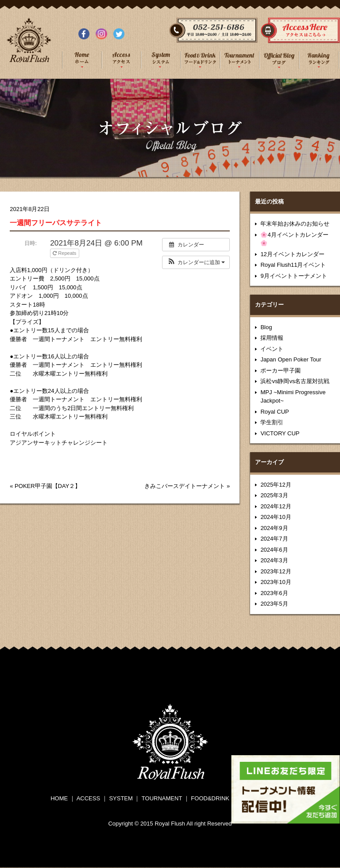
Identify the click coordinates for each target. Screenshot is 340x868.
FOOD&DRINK (210, 798)
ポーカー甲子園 (280, 371)
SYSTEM (121, 798)
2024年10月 (276, 517)
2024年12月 (276, 506)
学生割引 (272, 422)
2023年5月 (274, 604)
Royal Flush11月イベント (293, 265)
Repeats (65, 253)
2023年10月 (276, 582)
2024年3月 (274, 560)
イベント (272, 349)
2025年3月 (274, 495)
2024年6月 (274, 550)
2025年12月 (276, 485)
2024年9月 (274, 528)
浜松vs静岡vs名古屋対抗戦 (295, 381)
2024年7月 (274, 539)
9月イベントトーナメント (294, 276)
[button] (196, 262)
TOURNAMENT (162, 798)
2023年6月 (274, 593)
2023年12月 (276, 571)
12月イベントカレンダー (292, 254)
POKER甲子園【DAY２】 (48, 486)
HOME (59, 798)
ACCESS (88, 798)
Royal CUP (274, 412)
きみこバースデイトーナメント (185, 486)
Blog (266, 327)
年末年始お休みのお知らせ (295, 224)
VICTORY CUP (280, 433)
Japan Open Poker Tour (291, 359)
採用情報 (272, 338)
